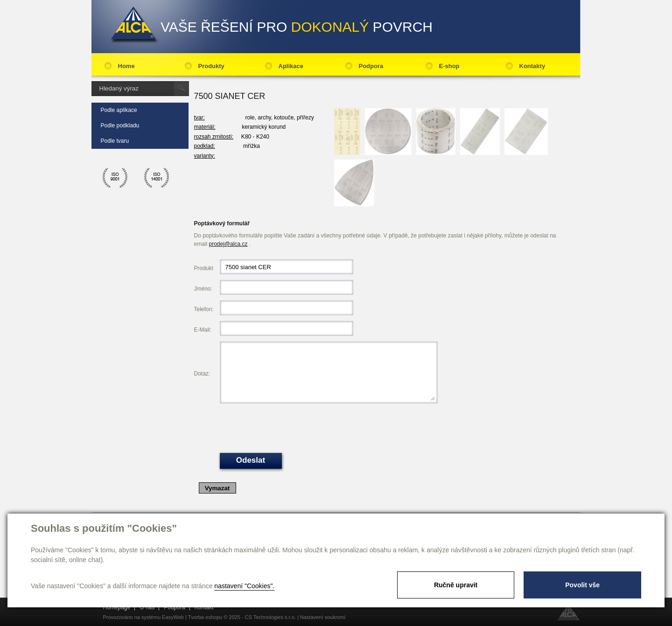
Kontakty (532, 66)
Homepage (117, 607)
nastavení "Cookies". (244, 586)
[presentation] (291, 427)
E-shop (449, 66)
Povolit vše (582, 585)
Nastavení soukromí (323, 617)
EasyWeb (173, 617)
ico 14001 (157, 178)
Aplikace (291, 66)
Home (126, 66)
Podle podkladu (120, 125)
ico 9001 (115, 178)
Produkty (211, 66)
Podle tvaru (115, 141)
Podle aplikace (119, 110)
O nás (147, 607)
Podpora (371, 66)
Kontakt (204, 607)
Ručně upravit (456, 585)
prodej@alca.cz (228, 244)
